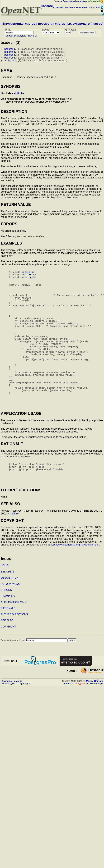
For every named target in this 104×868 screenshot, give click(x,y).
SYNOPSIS (7, 608)
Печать (32, 36)
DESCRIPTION (10, 614)
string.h (29, 281)
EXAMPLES (8, 633)
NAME (5, 602)
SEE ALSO (7, 657)
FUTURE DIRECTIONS (14, 651)
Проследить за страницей (16, 720)
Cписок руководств (16, 36)
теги (97, 7)
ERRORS (6, 627)
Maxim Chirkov (95, 718)
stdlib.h (18, 95)
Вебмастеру (96, 720)
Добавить (69, 720)
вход (73, 1)
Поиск (91, 7)
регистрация (82, 1)
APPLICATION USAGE (14, 639)
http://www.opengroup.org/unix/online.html (75, 581)
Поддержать (82, 720)
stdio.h (28, 274)
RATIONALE (8, 645)
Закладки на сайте (12, 718)
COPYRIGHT (8, 663)
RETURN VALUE (11, 620)
